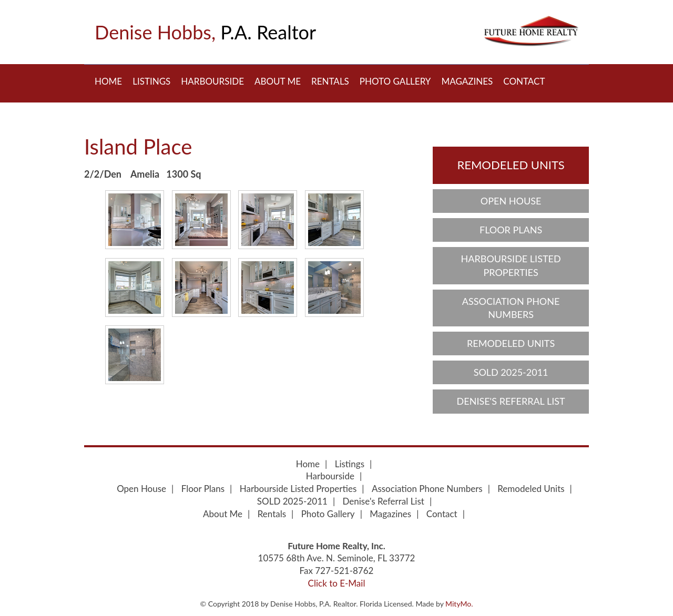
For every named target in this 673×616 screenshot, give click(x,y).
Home (108, 81)
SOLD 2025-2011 (511, 372)
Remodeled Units (511, 165)
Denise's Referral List (511, 401)
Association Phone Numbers (511, 308)
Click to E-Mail (337, 583)
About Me (278, 81)
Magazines (467, 81)
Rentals (330, 81)
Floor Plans (511, 230)
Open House (511, 201)
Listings (151, 81)
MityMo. (459, 604)
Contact (524, 81)
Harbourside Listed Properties (511, 265)
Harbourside (212, 81)
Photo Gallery (395, 81)
